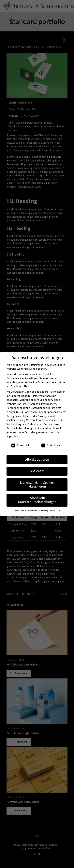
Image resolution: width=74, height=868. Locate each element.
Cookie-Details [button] (20, 511)
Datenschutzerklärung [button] (38, 511)
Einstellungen (33, 432)
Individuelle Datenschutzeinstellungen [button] (37, 500)
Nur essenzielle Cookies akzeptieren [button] (37, 485)
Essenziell (20, 445)
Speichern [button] (37, 471)
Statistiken (51, 445)
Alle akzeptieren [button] (37, 460)
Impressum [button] (55, 511)
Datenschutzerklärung (20, 428)
